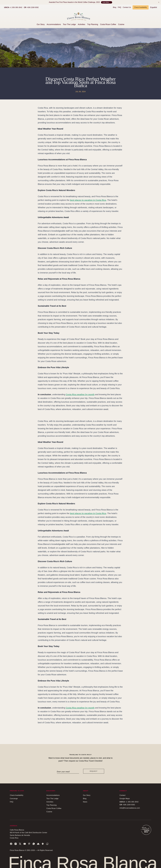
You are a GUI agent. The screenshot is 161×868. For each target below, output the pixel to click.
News (85, 802)
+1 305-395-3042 (13, 7)
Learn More (107, 2)
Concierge (14, 799)
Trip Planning (93, 24)
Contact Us (127, 7)
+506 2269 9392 (31, 7)
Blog (115, 7)
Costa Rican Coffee (108, 24)
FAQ (120, 7)
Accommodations (54, 24)
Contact (122, 795)
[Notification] (159, 2)
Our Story (41, 24)
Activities (81, 24)
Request (94, 771)
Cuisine (121, 24)
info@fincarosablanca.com (130, 808)
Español (154, 7)
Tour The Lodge (69, 24)
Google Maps (125, 799)
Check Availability (141, 7)
